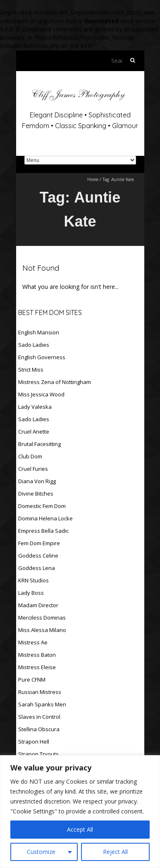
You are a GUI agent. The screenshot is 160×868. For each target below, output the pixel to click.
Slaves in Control (39, 717)
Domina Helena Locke (45, 518)
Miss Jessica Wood (41, 394)
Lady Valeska (35, 407)
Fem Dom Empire (39, 543)
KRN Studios (33, 580)
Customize (41, 852)
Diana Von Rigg (37, 481)
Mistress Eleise (37, 667)
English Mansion (39, 332)
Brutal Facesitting (39, 444)
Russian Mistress (40, 692)
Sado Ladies (34, 345)
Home (93, 179)
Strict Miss (31, 370)
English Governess (42, 357)
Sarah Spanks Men (42, 704)
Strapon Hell (34, 742)
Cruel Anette (34, 432)
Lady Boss (31, 593)
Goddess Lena (37, 568)
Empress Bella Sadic (43, 531)
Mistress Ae (33, 642)
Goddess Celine (38, 556)
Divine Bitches (36, 494)
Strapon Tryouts (38, 754)
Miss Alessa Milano (42, 630)
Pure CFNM (32, 680)
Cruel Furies (33, 469)
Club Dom (30, 456)
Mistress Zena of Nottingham (55, 382)
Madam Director (38, 605)
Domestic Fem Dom (42, 506)
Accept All (80, 829)
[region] (80, 812)
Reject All (115, 852)
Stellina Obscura (39, 729)
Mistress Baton (37, 655)
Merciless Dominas (42, 618)
